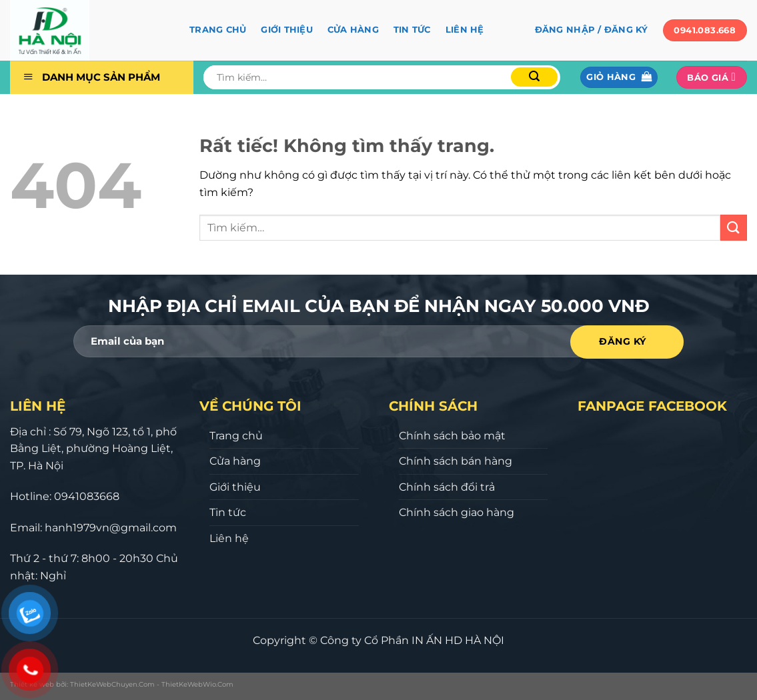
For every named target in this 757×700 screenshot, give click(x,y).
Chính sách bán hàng (456, 461)
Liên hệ (465, 30)
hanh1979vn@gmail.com (111, 528)
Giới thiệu (287, 30)
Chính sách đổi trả (447, 487)
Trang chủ (218, 30)
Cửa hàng (353, 30)
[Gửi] (534, 77)
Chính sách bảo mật (452, 436)
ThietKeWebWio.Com (197, 684)
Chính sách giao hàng (457, 512)
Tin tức (412, 30)
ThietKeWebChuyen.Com (112, 684)
